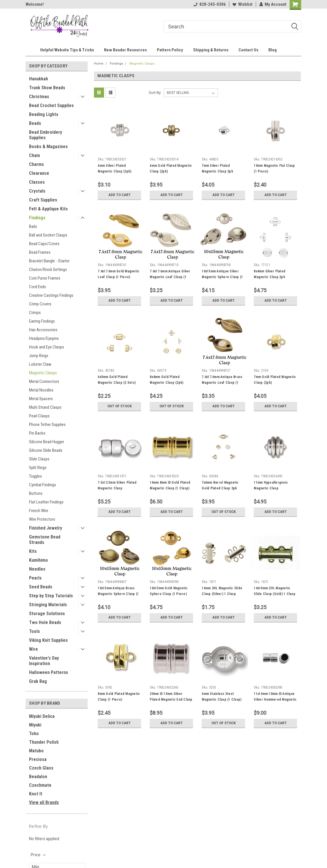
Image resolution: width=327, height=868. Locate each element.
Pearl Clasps (39, 416)
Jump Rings (39, 356)
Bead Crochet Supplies (51, 105)
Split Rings (38, 468)
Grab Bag (38, 681)
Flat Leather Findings (46, 502)
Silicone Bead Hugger (47, 442)
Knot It (36, 794)
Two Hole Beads (45, 622)
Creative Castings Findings (51, 295)
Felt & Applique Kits (48, 209)
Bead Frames (40, 252)
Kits (33, 551)
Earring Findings (42, 321)
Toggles (35, 476)
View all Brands (44, 802)
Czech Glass (41, 768)
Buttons (36, 493)
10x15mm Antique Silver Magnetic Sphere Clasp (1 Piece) (222, 277)
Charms (36, 164)
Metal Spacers (41, 399)
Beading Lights (44, 114)
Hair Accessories (43, 330)
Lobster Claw (40, 364)
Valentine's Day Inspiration (44, 661)
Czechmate (40, 785)
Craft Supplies (43, 200)
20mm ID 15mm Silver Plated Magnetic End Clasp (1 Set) (171, 700)
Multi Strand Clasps (45, 407)
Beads (35, 123)
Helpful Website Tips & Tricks (67, 50)
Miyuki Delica (42, 716)
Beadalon (38, 777)
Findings (37, 218)
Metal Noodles (41, 390)
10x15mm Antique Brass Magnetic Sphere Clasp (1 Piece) (118, 594)
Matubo (36, 751)
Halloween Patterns (49, 672)
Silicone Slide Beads (46, 450)
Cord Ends (37, 287)
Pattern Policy (170, 50)
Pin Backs (37, 433)
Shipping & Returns (211, 50)
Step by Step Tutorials (51, 596)
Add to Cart (119, 195)
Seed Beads (41, 587)
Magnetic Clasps (43, 373)
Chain (34, 155)
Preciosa (38, 759)
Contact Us (248, 50)
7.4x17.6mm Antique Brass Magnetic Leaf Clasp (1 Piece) (222, 383)
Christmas (39, 97)
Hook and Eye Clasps (47, 347)
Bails (33, 226)
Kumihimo (39, 560)
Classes (37, 182)
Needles (37, 569)
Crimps (35, 313)
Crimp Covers (40, 304)
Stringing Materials (48, 605)
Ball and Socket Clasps (48, 235)
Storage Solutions (47, 614)
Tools (34, 631)
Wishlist (242, 4)
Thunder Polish (44, 742)
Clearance (39, 173)
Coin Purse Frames (45, 278)
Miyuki (35, 725)
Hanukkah (39, 79)
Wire (33, 649)
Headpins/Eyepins (44, 338)
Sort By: (155, 93)
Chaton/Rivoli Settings (48, 270)
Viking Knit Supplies (48, 640)
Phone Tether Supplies (47, 425)
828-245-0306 (209, 4)
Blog (273, 50)
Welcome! (35, 4)
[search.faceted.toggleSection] (39, 855)
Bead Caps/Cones (44, 244)
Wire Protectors (42, 519)
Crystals (37, 191)
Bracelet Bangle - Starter (49, 261)
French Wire (39, 511)
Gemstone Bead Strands (45, 540)
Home (99, 64)
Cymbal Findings (43, 485)
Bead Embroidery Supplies (46, 135)
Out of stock (119, 406)
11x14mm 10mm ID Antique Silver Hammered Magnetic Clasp (275, 700)
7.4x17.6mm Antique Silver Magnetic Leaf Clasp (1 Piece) (170, 277)
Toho (34, 734)
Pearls (35, 578)
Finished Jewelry (46, 528)
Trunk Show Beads (47, 88)
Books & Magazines (48, 147)
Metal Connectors (44, 381)
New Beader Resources (125, 50)
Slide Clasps (39, 459)
